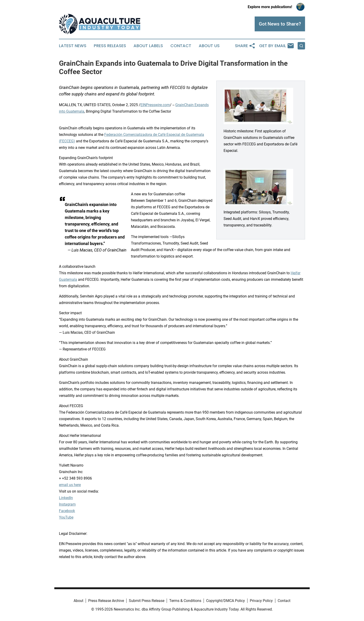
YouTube (66, 517)
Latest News (73, 46)
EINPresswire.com (155, 105)
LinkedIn (66, 498)
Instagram (67, 504)
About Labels (148, 46)
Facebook (67, 511)
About (78, 601)
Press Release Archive (106, 601)
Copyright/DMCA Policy (226, 601)
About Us (209, 46)
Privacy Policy (261, 601)
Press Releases (110, 46)
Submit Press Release (147, 601)
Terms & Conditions (185, 601)
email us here (70, 485)
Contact (181, 46)
